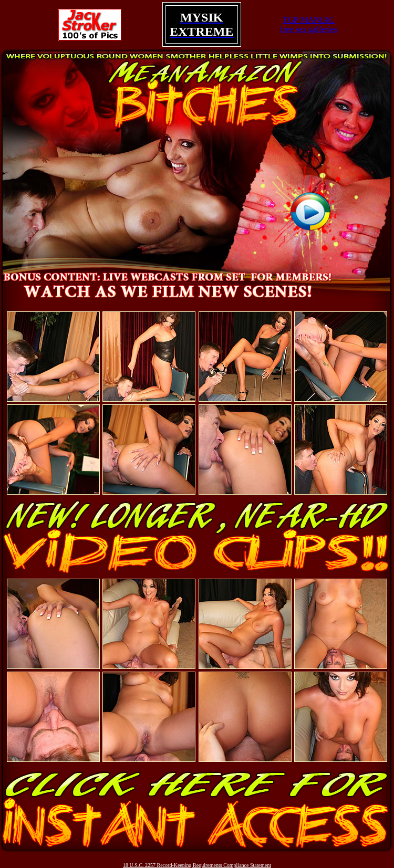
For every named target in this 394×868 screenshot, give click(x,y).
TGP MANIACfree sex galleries (309, 24)
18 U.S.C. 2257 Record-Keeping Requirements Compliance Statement (197, 865)
